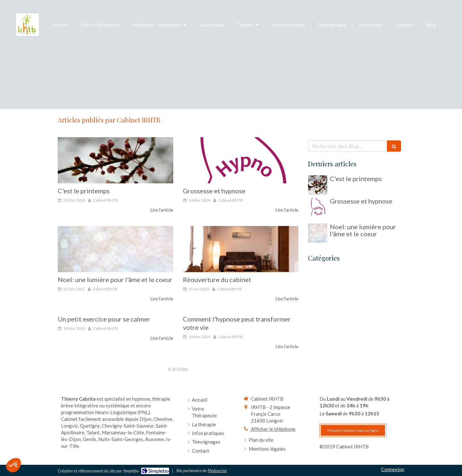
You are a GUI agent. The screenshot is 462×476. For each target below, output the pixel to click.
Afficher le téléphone (273, 429)
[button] (13, 465)
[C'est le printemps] (116, 160)
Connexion (393, 469)
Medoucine (217, 471)
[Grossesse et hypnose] (241, 160)
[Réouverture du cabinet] (241, 249)
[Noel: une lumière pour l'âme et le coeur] (116, 249)
